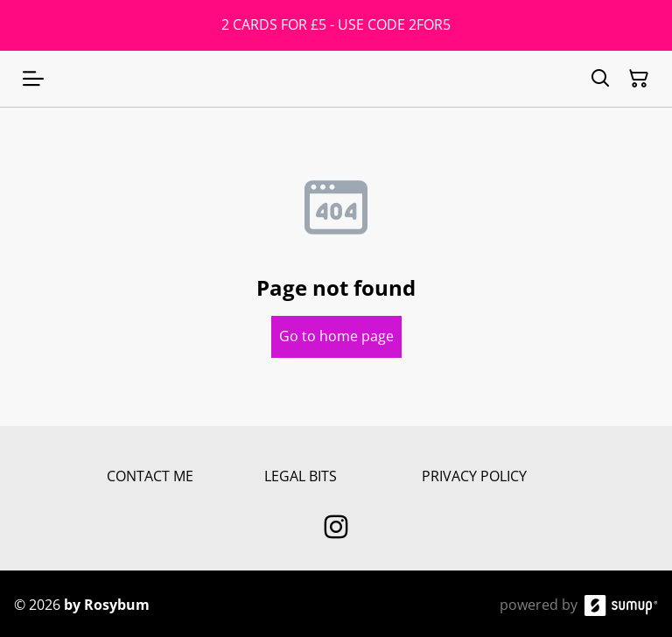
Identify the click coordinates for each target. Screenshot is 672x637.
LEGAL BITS (301, 476)
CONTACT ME (150, 476)
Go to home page (336, 336)
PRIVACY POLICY (474, 476)
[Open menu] (33, 79)
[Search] (600, 79)
